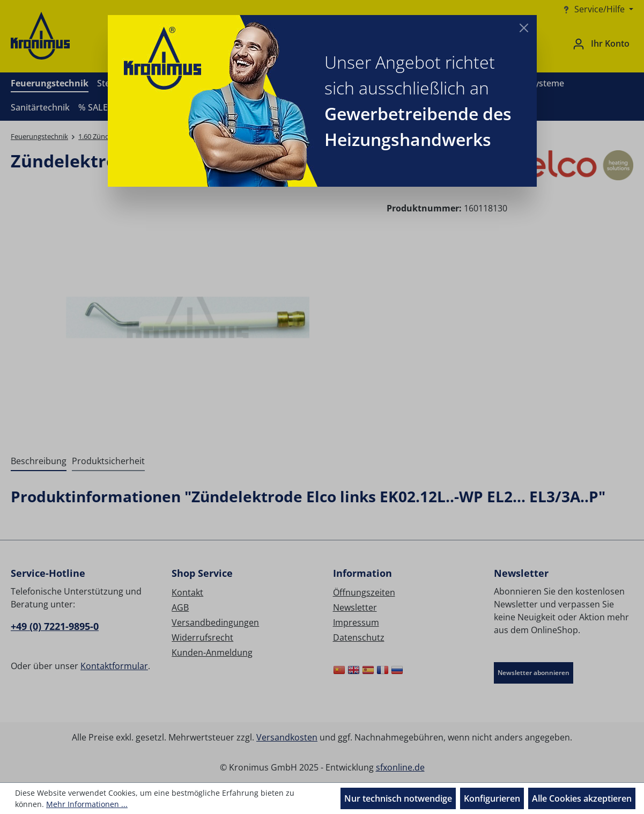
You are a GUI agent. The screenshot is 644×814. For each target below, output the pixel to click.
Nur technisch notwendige (398, 798)
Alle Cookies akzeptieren (582, 798)
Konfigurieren (492, 798)
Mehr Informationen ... (87, 804)
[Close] (524, 28)
